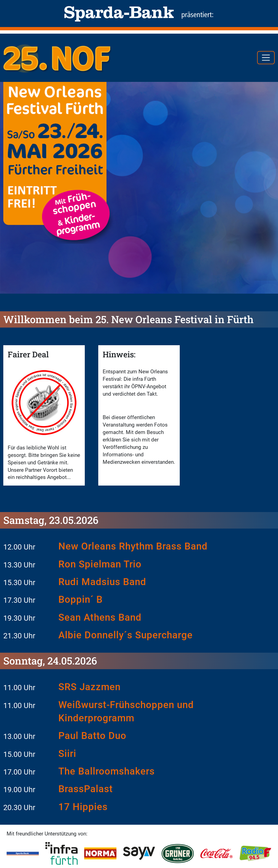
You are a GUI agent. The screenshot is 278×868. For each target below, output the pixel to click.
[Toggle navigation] (266, 58)
